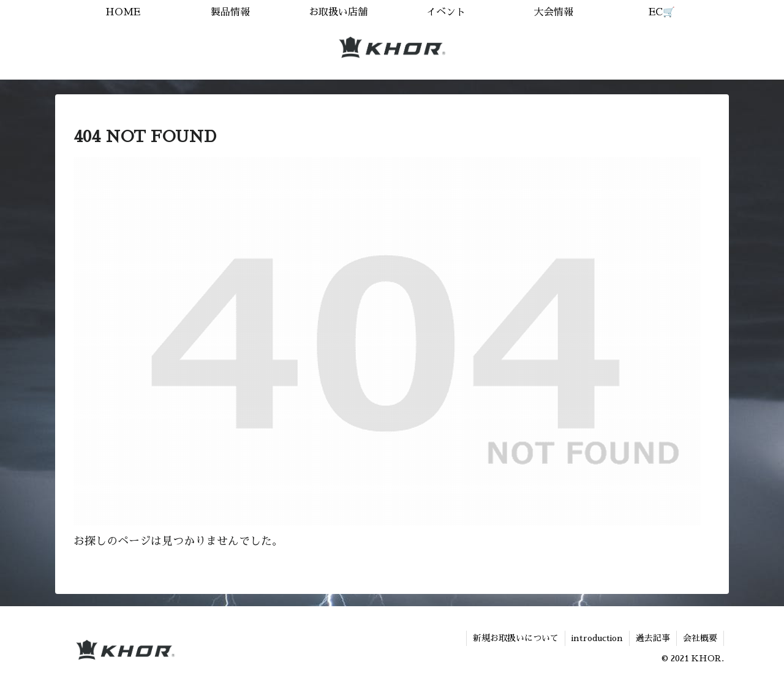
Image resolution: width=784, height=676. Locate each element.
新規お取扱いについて (516, 638)
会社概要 (700, 638)
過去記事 (653, 638)
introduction (597, 638)
